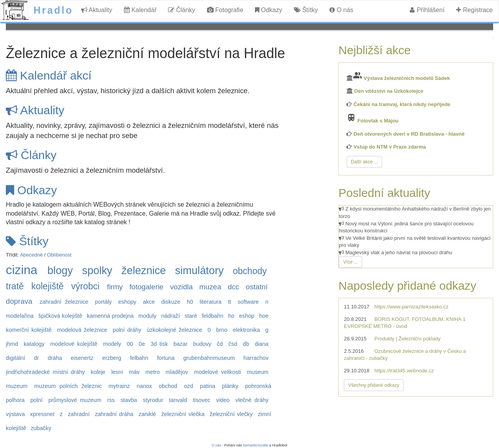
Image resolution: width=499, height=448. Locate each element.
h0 (190, 302)
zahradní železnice (64, 302)
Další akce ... (364, 162)
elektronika (246, 330)
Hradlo (53, 10)
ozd (188, 386)
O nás (341, 10)
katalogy (34, 344)
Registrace (474, 10)
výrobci (85, 286)
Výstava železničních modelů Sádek (407, 78)
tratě (15, 286)
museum (257, 372)
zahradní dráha (114, 414)
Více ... (350, 262)
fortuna (166, 358)
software (248, 302)
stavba (129, 400)
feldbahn (213, 316)
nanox (144, 386)
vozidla (181, 287)
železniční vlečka (183, 414)
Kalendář (140, 10)
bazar (180, 344)
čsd (233, 344)
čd (220, 344)
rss (111, 400)
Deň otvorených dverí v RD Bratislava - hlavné (409, 134)
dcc (233, 287)
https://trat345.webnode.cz (404, 371)
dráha (55, 358)
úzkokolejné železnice (174, 330)
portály (103, 302)
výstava (15, 414)
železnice (144, 270)
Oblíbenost (59, 255)
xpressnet (42, 414)
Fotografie (225, 10)
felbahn (139, 358)
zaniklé (148, 414)
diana (261, 344)
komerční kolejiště (29, 330)
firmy (115, 287)
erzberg (112, 358)
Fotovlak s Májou (378, 121)
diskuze (171, 302)
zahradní (79, 414)
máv (134, 372)
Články (181, 10)
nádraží (170, 316)
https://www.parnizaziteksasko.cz (411, 307)
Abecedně (31, 255)
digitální (16, 358)
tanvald (178, 400)
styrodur (153, 400)
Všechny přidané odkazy (374, 385)
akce (149, 302)
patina (208, 386)
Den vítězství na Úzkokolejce (389, 91)
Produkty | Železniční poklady (407, 339)
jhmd (12, 344)
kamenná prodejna (110, 316)
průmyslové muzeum (75, 400)
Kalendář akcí (49, 75)
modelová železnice (82, 330)
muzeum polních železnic (68, 386)
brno (222, 330)
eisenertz (82, 358)
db (246, 344)
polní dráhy (127, 330)
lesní (117, 372)
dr (36, 358)
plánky (230, 386)
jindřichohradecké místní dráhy (45, 372)
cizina (22, 270)
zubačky (41, 428)
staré (191, 316)
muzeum (17, 386)
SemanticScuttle (256, 445)
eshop (247, 316)
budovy (202, 344)
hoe (264, 316)
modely (112, 344)
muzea (210, 287)
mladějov (177, 372)
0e (142, 344)
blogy (60, 270)
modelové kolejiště (74, 344)
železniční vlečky (231, 414)
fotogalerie (146, 287)
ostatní (257, 287)
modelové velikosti (217, 372)
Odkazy (269, 10)
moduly (147, 316)
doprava (19, 301)
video (223, 400)
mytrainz (119, 386)
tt (230, 302)
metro (153, 372)
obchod (168, 386)
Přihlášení (427, 10)
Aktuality (97, 10)
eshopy (127, 302)
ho (231, 316)
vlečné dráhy (252, 400)
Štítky (306, 10)
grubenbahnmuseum (209, 358)
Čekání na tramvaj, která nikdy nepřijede (402, 104)
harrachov (256, 358)
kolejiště (47, 286)
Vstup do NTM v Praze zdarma (390, 147)
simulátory (199, 270)
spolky (97, 270)
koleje (98, 372)
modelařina (20, 316)
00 (130, 344)
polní (36, 400)
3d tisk (159, 344)
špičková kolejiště (60, 316)
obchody (250, 271)
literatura (211, 302)
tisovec (202, 400)
